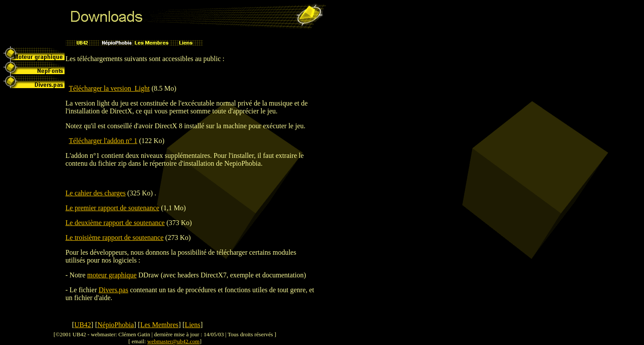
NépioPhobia (116, 325)
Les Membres (159, 325)
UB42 (82, 325)
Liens (193, 325)
